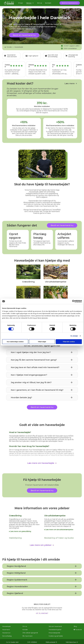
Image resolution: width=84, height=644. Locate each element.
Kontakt (48, 3)
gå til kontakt (42, 612)
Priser (21, 3)
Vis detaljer (74, 336)
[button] (42, 351)
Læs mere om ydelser (42, 544)
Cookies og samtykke (56, 635)
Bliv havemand (27, 635)
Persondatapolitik (54, 631)
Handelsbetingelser (55, 628)
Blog (75, 625)
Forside (8, 47)
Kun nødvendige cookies (15, 342)
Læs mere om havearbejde (42, 462)
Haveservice (6, 631)
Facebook (78, 628)
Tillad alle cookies (69, 342)
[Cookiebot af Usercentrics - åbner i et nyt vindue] (74, 301)
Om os (40, 3)
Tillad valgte (42, 342)
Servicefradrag (7, 635)
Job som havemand (55, 625)
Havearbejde (19, 47)
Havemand (6, 628)
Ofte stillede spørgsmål (30, 631)
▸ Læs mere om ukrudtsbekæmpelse (59, 528)
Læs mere (71, 82)
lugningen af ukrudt (66, 521)
